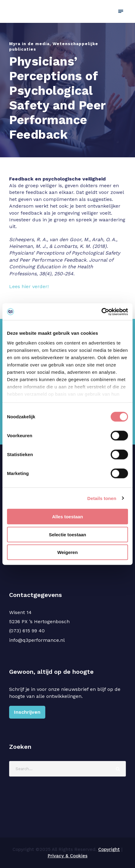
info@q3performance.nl (37, 640)
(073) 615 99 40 (27, 631)
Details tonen (102, 498)
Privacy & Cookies (68, 856)
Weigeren (67, 552)
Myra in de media (29, 44)
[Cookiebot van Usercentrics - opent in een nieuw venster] (101, 312)
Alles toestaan (67, 517)
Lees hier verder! (29, 286)
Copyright (109, 849)
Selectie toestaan (68, 534)
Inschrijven (27, 712)
